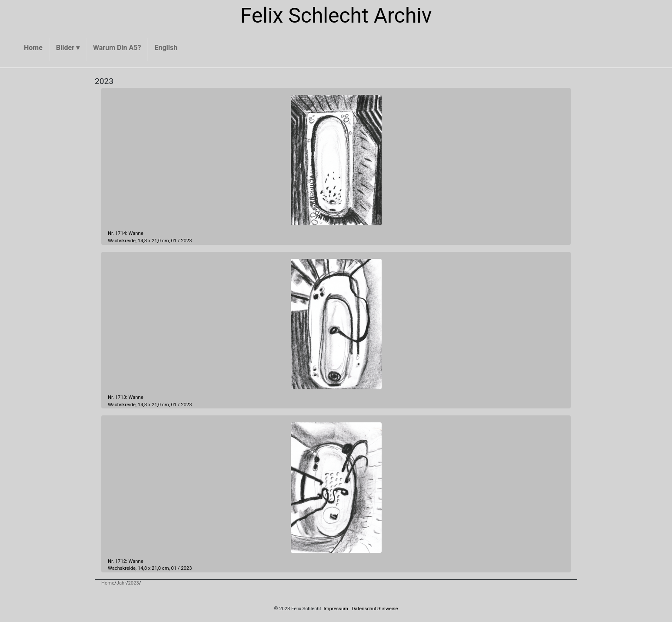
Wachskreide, (122, 241)
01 (174, 241)
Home (108, 583)
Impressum (336, 609)
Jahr (121, 583)
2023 (186, 241)
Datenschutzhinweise (375, 609)
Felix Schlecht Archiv (336, 15)
